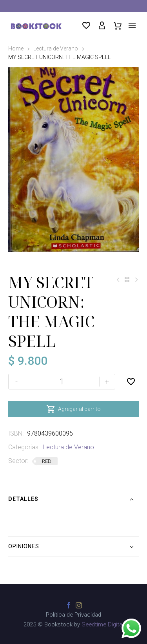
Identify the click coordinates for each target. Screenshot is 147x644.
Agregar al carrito (73, 409)
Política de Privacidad (73, 615)
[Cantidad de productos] (62, 382)
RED (47, 461)
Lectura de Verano (56, 48)
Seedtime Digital (103, 624)
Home (16, 48)
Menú (132, 26)
